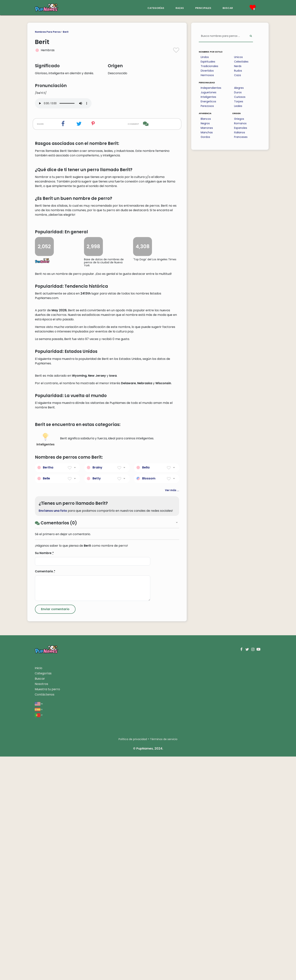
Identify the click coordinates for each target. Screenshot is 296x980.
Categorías (43, 897)
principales (203, 8)
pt (39, 938)
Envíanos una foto (53, 734)
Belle (46, 702)
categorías (156, 8)
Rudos (238, 71)
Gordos (205, 137)
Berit (66, 32)
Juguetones (209, 92)
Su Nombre (44, 776)
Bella (146, 691)
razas (180, 8)
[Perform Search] (251, 36)
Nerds (238, 66)
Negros (205, 123)
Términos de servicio (164, 963)
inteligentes (45, 663)
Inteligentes (208, 97)
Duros (238, 92)
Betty (97, 702)
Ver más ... (172, 714)
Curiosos (240, 97)
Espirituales (208, 62)
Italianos (240, 132)
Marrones (207, 128)
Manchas (207, 132)
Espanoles (241, 128)
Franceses (241, 137)
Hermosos (207, 75)
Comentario (45, 795)
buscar (228, 8)
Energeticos (208, 101)
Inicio (39, 892)
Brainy (97, 691)
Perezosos (207, 106)
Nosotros (41, 907)
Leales (238, 106)
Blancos (206, 119)
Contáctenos (45, 918)
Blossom (149, 702)
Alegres (239, 88)
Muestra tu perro (47, 913)
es (39, 933)
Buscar (40, 902)
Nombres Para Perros (48, 32)
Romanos (240, 123)
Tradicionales (209, 66)
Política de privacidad (133, 963)
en (39, 927)
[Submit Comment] (55, 833)
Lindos (205, 57)
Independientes (211, 88)
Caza (237, 75)
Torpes (239, 101)
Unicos (238, 57)
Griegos (239, 119)
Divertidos (207, 71)
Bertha (48, 691)
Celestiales (241, 62)
